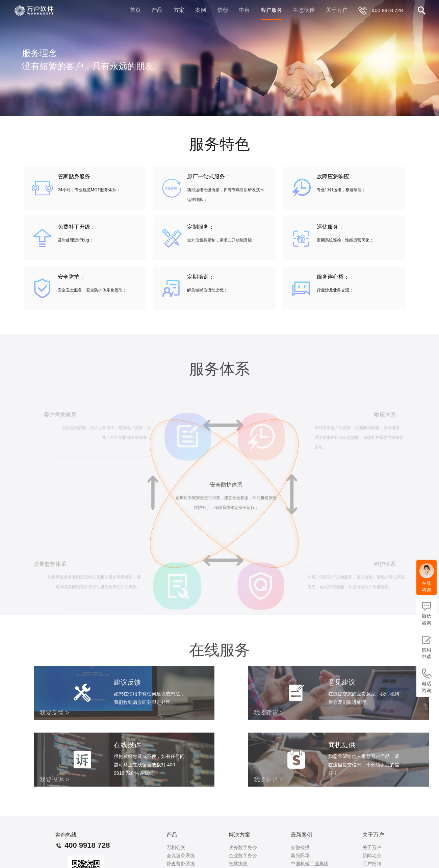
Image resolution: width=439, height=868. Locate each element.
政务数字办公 (243, 847)
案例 (201, 10)
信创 (223, 10)
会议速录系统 (181, 856)
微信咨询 (427, 613)
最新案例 (302, 835)
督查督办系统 (181, 864)
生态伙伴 (304, 10)
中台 (244, 10)
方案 (179, 10)
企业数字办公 (243, 856)
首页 (135, 10)
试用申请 (427, 647)
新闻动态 (372, 856)
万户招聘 (372, 864)
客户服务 (272, 10)
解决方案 (239, 835)
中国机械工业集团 (310, 864)
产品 (157, 10)
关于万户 (337, 10)
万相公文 (176, 847)
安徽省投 (300, 847)
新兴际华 (300, 856)
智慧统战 (238, 864)
